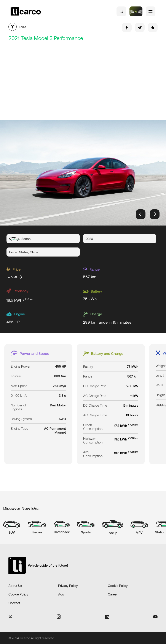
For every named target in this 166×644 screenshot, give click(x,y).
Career (113, 594)
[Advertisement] (83, 81)
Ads (61, 594)
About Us (15, 586)
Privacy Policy (68, 586)
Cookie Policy (118, 586)
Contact (14, 603)
